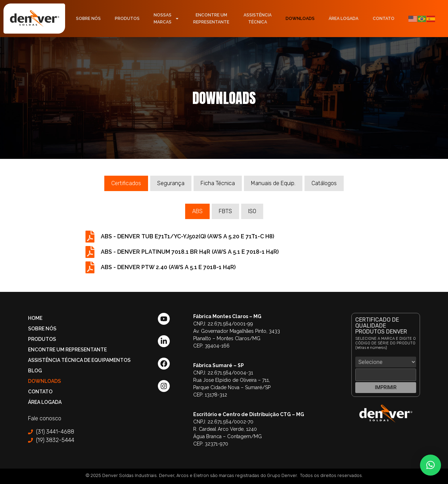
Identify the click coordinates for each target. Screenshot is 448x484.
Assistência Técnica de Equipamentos (79, 360)
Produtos (127, 19)
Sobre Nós (88, 19)
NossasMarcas (166, 19)
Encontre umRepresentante (211, 19)
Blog (35, 371)
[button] (430, 465)
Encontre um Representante (67, 350)
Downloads (300, 19)
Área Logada (344, 19)
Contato (384, 19)
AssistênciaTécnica (258, 19)
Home (35, 318)
